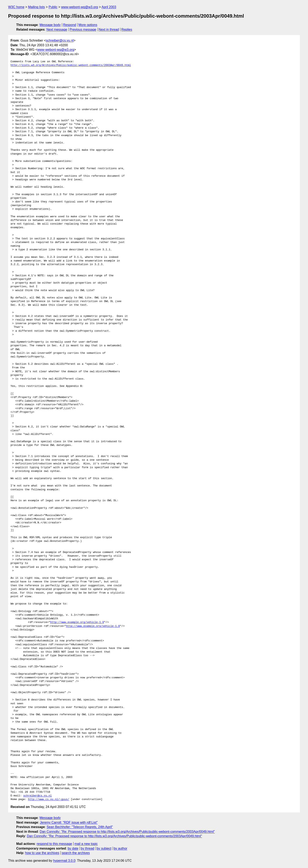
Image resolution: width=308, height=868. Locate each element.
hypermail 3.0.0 (64, 861)
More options (88, 25)
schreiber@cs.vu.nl (60, 40)
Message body (50, 25)
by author (120, 848)
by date (73, 848)
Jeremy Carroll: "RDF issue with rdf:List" (69, 822)
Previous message (83, 30)
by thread (88, 848)
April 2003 (109, 7)
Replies (127, 30)
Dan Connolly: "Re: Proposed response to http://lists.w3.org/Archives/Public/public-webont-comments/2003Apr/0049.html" (127, 832)
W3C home (16, 7)
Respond (70, 25)
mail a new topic (86, 844)
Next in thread (109, 30)
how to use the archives (42, 853)
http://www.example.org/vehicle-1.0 (77, 622)
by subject (104, 848)
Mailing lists (36, 7)
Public (53, 7)
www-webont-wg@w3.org (80, 7)
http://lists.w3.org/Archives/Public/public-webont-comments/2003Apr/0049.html (71, 65)
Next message (57, 30)
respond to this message (54, 844)
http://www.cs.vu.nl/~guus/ (49, 799)
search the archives (76, 853)
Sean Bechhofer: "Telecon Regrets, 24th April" (80, 827)
